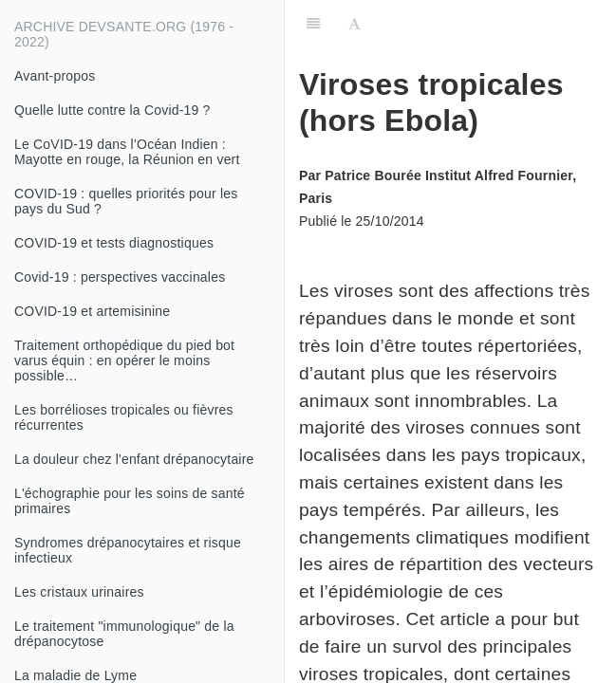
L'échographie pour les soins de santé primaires (130, 501)
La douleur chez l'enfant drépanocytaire (134, 459)
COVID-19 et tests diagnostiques (114, 243)
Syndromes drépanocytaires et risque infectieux (128, 550)
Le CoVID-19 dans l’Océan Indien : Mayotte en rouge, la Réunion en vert (127, 152)
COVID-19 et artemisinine (92, 311)
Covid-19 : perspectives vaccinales (120, 277)
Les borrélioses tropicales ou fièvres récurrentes (124, 417)
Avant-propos (55, 76)
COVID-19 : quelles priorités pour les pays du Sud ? (126, 201)
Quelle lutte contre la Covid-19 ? (112, 110)
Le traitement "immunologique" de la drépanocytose (124, 634)
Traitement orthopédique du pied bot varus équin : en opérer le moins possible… (124, 360)
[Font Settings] (355, 24)
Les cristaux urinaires (79, 592)
